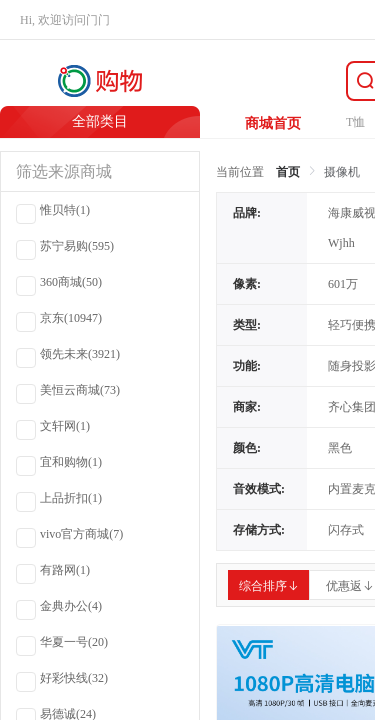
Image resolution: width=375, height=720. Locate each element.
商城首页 (273, 123)
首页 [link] (288, 172)
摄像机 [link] (342, 172)
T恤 (355, 122)
